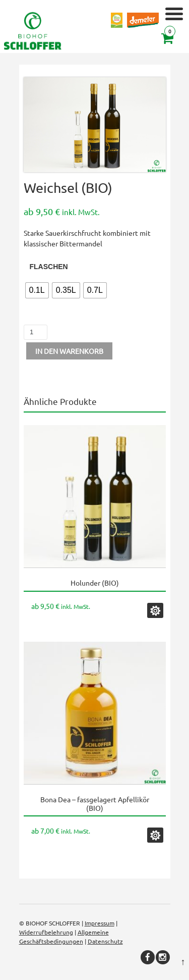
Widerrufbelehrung (46, 932)
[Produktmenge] (36, 332)
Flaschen (49, 267)
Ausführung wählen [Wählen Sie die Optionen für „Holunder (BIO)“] (155, 610)
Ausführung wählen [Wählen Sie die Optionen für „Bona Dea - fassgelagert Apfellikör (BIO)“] (155, 835)
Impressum (100, 923)
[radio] (37, 290)
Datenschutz (105, 941)
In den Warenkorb (69, 351)
